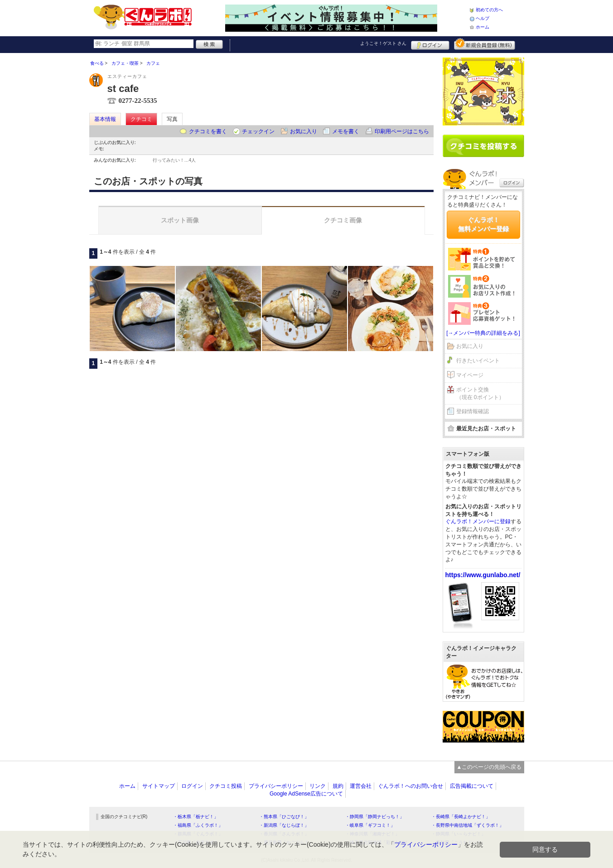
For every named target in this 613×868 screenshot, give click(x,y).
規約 (338, 786)
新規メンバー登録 (485, 44)
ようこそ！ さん (384, 43)
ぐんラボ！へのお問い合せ (410, 786)
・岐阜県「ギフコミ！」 (370, 825)
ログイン (430, 44)
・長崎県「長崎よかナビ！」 (461, 817)
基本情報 (105, 119)
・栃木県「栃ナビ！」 (196, 817)
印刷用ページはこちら (402, 131)
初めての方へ (489, 10)
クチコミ (141, 119)
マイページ (470, 375)
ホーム (483, 27)
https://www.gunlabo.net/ (483, 575)
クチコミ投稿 (226, 786)
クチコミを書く (208, 131)
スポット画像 (180, 220)
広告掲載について (472, 786)
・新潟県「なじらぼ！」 (284, 825)
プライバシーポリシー (276, 786)
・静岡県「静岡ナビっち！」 (375, 817)
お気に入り (304, 131)
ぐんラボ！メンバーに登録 (478, 521)
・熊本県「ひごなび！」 (284, 817)
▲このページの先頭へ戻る (489, 767)
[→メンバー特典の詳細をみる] (483, 333)
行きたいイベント (478, 361)
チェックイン (258, 131)
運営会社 (361, 786)
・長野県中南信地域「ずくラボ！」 (468, 825)
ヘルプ (483, 18)
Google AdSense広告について (306, 794)
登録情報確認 (473, 411)
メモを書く (346, 131)
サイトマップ (159, 786)
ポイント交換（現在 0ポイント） (480, 393)
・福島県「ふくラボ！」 (198, 825)
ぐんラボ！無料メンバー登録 (483, 224)
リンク (318, 786)
